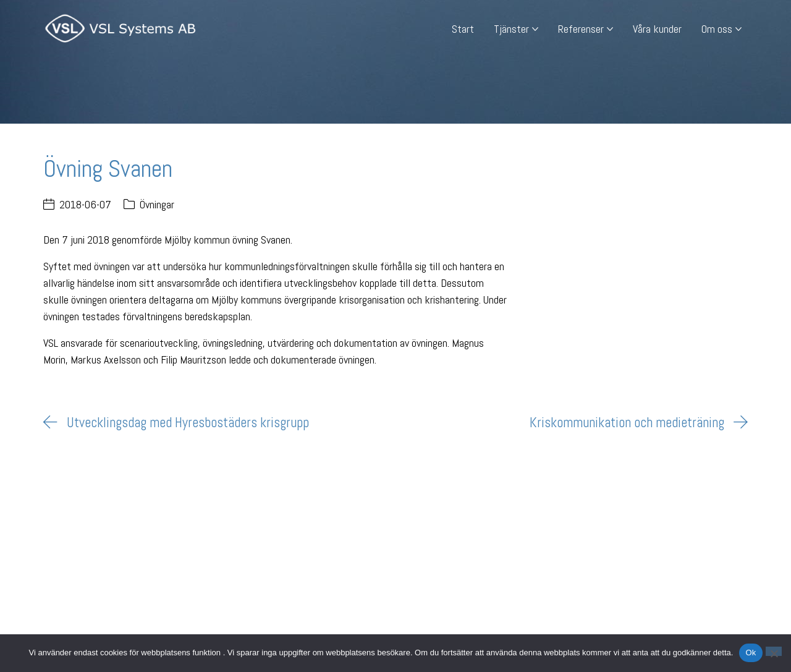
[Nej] (774, 651)
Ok (751, 653)
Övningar (157, 204)
